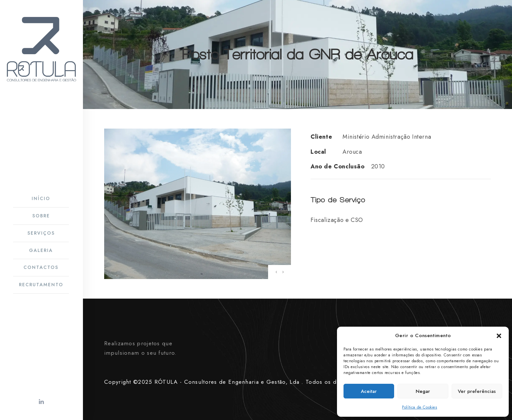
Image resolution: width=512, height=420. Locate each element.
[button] (499, 336)
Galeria (41, 250)
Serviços (41, 233)
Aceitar (369, 391)
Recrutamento (41, 285)
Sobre (41, 216)
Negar (423, 391)
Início (41, 198)
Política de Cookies (419, 407)
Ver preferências (477, 391)
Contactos (41, 267)
